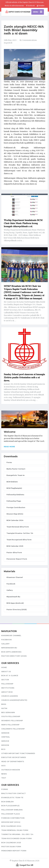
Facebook (30, 6)
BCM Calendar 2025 (15, 546)
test (4, 778)
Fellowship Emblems (15, 495)
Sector (5, 680)
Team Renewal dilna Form (18, 527)
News (4, 774)
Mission (5, 745)
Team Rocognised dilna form (19, 540)
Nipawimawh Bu (13, 597)
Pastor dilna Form (14, 553)
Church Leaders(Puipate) (14, 700)
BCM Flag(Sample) (14, 488)
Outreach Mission (11, 770)
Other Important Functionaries (18, 753)
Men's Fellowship (10, 725)
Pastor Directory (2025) (17, 610)
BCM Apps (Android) (15, 603)
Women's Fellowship (12, 721)
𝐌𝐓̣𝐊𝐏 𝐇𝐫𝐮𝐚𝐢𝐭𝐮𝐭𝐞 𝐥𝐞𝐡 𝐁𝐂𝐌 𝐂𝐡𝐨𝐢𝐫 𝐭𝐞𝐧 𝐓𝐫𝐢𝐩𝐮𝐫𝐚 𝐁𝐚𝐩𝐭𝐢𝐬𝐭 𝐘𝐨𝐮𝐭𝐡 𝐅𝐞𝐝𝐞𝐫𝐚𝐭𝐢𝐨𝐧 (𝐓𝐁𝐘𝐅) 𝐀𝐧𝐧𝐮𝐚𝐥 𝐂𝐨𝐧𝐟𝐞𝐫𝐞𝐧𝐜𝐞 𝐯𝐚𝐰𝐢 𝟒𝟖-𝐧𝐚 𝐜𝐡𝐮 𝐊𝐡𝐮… (24, 292)
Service (5, 741)
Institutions (8, 688)
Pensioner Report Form (17, 559)
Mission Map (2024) (15, 514)
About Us (6, 671)
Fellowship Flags (14, 501)
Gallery (10, 590)
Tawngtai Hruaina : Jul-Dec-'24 (20, 533)
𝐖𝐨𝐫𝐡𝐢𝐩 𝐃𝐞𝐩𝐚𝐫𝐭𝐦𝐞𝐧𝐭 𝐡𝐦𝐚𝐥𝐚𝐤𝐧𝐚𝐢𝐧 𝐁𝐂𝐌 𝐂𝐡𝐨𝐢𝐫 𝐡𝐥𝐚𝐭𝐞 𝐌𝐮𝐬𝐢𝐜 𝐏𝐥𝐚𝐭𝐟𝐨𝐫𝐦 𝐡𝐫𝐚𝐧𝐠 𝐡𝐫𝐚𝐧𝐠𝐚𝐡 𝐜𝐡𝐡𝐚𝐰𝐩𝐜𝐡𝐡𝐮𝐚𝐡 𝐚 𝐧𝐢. (23, 223)
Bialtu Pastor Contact (16, 469)
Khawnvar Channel (15, 577)
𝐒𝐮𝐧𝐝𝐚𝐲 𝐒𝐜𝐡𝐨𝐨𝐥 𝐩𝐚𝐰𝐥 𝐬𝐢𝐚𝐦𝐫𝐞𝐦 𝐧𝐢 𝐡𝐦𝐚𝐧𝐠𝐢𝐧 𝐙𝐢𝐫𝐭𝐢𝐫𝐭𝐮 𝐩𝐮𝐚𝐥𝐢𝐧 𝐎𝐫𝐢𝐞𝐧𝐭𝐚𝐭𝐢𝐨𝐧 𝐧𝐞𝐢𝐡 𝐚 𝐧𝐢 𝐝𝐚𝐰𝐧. (24, 377)
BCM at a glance (10, 675)
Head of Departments (13, 761)
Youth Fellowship (11, 716)
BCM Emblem (12, 482)
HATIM (4, 708)
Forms (9, 462)
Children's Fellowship (13, 729)
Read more (9, 447)
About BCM (7, 692)
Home (4, 667)
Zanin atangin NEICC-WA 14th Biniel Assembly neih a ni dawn (24, 30)
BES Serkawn (8, 712)
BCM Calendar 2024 (15, 520)
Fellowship (7, 684)
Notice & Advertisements (14, 6)
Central (6, 737)
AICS (3, 766)
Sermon (5, 733)
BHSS (4, 704)
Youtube (41, 6)
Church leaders (10, 696)
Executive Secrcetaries (14, 757)
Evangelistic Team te (16, 475)
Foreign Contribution (16, 507)
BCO (3, 749)
